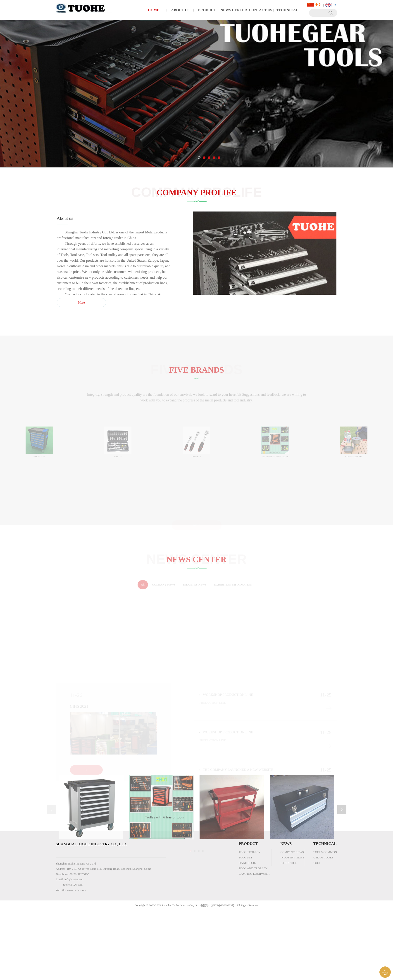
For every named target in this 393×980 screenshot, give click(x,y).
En (334, 5)
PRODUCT (207, 10)
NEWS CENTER (234, 10)
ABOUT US (180, 10)
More (83, 303)
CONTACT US (261, 10)
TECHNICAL (287, 10)
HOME (154, 10)
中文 (318, 5)
